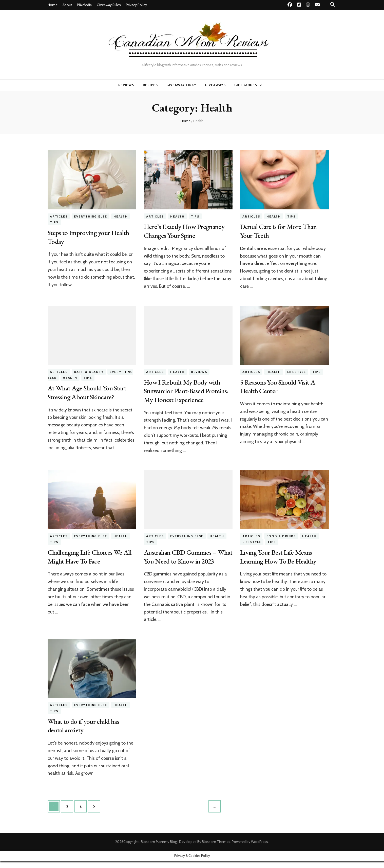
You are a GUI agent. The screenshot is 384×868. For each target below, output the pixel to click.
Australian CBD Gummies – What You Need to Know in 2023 (181, 560)
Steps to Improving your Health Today (89, 237)
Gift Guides (246, 85)
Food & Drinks (281, 535)
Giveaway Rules (109, 5)
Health (121, 216)
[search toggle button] (333, 4)
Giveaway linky (181, 85)
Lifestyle (297, 372)
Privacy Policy (136, 5)
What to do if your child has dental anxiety (84, 733)
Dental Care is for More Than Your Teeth (279, 231)
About (67, 5)
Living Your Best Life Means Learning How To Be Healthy (279, 556)
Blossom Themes (216, 849)
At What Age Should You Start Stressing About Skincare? (88, 392)
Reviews (126, 85)
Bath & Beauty (89, 372)
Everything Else (91, 216)
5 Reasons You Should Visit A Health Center (279, 386)
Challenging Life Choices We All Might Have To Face (90, 556)
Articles (59, 216)
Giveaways (215, 85)
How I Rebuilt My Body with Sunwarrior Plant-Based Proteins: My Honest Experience (187, 390)
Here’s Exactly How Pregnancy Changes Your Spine (185, 231)
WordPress (260, 849)
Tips (54, 222)
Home (53, 5)
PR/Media (84, 5)
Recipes (150, 85)
